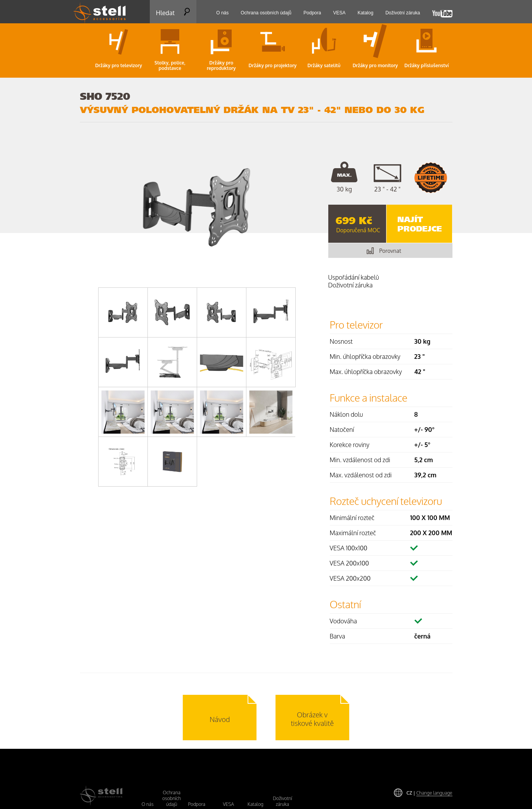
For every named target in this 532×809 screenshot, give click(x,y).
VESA (228, 804)
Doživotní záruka (282, 801)
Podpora (197, 804)
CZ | (429, 793)
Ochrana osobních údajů (172, 798)
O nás (148, 804)
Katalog (256, 804)
